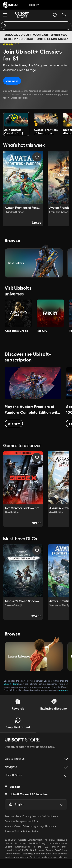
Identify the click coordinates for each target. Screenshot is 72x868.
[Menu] (5, 15)
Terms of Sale (12, 831)
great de (63, 690)
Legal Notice (47, 826)
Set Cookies (49, 816)
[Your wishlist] (55, 15)
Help (34, 5)
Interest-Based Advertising (20, 826)
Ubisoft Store (11, 684)
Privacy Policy (31, 816)
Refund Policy (31, 831)
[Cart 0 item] (64, 15)
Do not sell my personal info (20, 821)
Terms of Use (12, 816)
